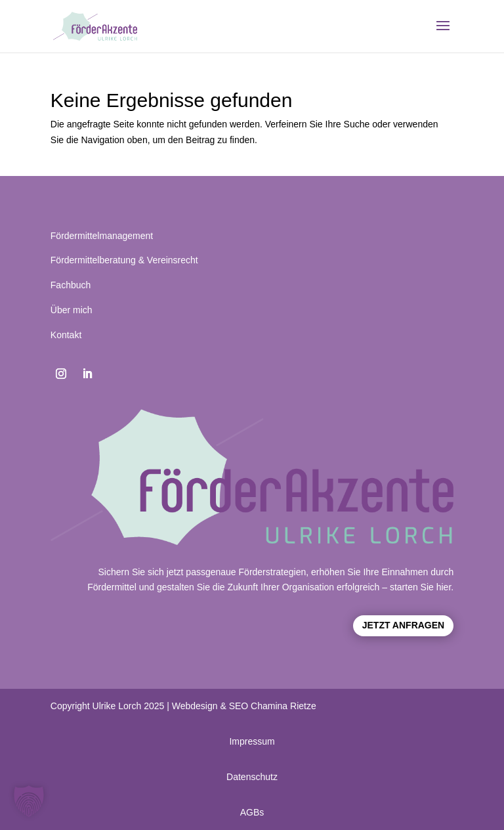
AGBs (252, 812)
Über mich (72, 310)
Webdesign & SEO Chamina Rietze (244, 706)
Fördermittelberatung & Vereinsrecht (124, 260)
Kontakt (66, 335)
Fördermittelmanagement (102, 236)
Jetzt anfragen (403, 625)
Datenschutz (252, 777)
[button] (29, 801)
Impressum (252, 741)
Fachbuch (71, 285)
